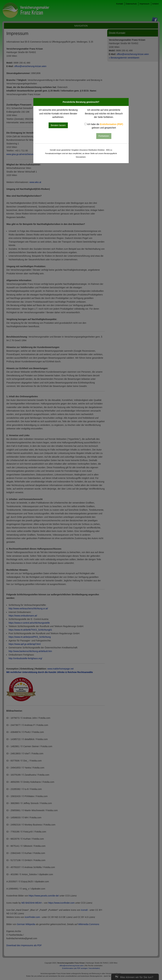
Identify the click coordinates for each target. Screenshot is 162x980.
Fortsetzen (104, 136)
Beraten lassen (58, 125)
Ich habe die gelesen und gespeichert (104, 126)
